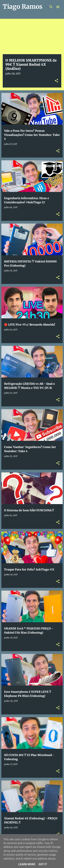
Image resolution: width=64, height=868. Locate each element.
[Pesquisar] (51, 7)
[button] (56, 81)
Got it (43, 864)
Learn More (27, 864)
